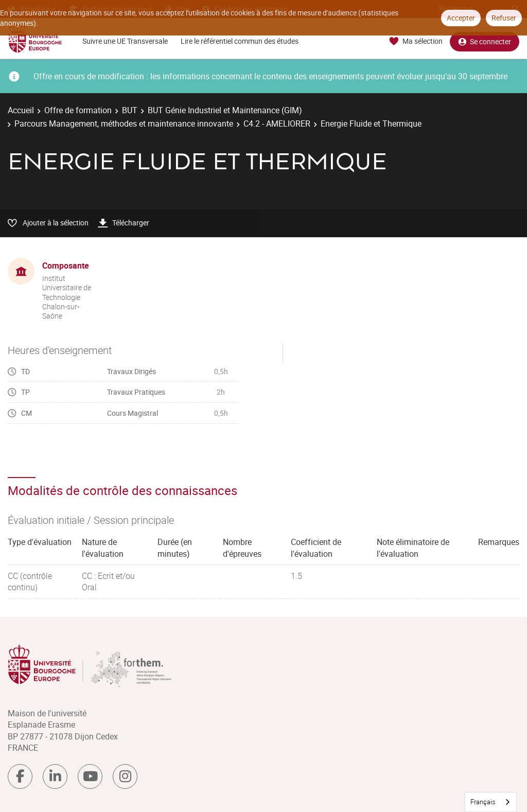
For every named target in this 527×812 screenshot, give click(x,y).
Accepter (461, 18)
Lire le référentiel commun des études (240, 41)
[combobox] (491, 802)
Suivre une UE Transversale (125, 41)
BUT (130, 110)
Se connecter (485, 41)
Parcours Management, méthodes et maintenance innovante (124, 123)
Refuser (504, 18)
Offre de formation (78, 110)
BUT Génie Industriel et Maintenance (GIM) (225, 110)
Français (483, 802)
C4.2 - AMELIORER (277, 123)
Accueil (21, 110)
